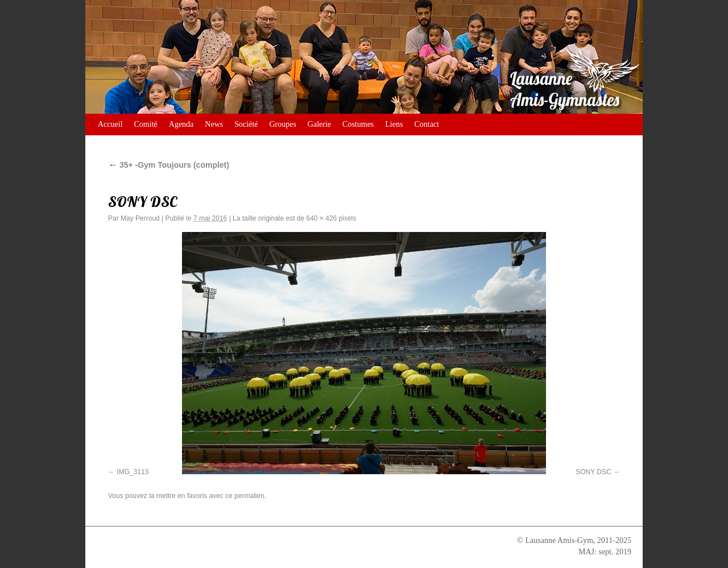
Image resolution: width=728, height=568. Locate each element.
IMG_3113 (133, 472)
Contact (427, 124)
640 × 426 (322, 218)
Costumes (358, 124)
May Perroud (140, 218)
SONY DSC (593, 472)
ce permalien (245, 496)
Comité (146, 124)
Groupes (282, 124)
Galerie (319, 124)
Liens (394, 124)
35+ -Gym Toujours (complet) (169, 165)
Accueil (110, 124)
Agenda (181, 124)
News (214, 124)
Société (246, 124)
